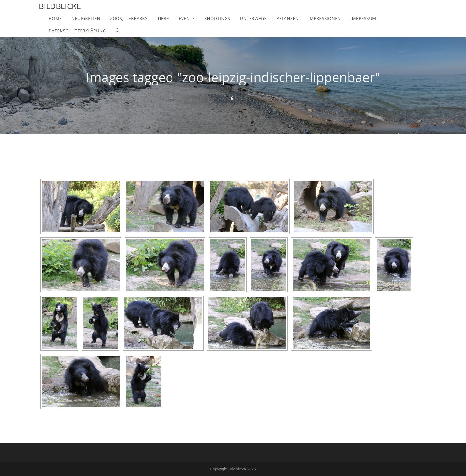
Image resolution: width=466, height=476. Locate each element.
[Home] (233, 98)
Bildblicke (60, 6)
